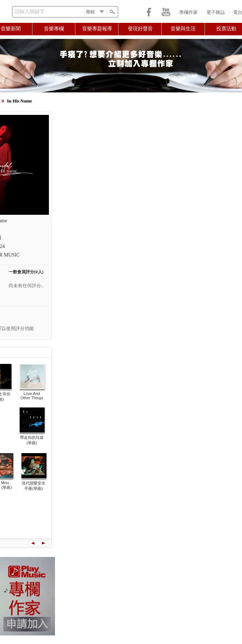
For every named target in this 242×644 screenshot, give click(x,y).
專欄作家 (188, 12)
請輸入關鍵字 (30, 12)
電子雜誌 (216, 12)
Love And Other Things (32, 396)
